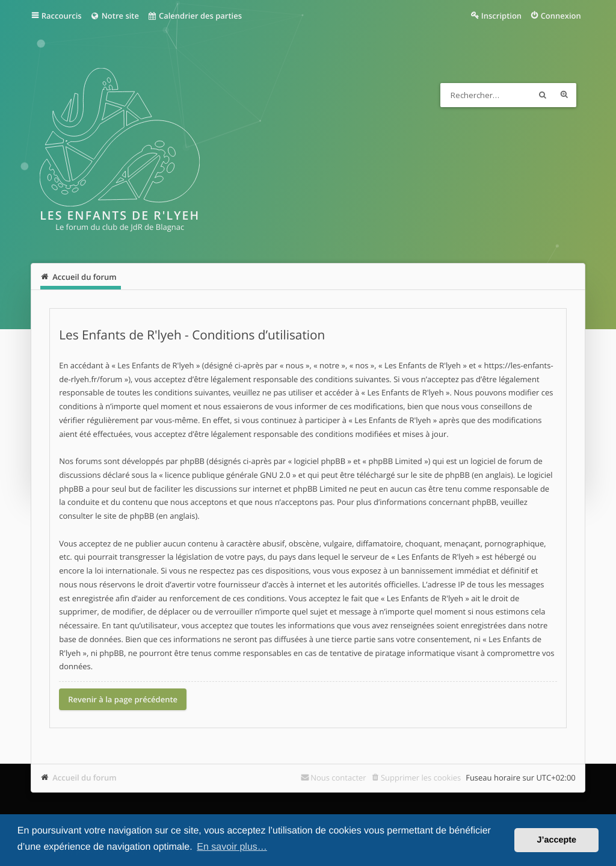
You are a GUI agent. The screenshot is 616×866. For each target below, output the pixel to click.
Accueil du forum (85, 778)
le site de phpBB (440, 475)
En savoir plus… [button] (232, 847)
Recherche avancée (564, 95)
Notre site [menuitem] (115, 16)
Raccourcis (62, 16)
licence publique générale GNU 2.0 (228, 475)
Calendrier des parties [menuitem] (195, 16)
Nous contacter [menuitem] (338, 778)
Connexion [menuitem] (561, 16)
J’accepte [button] (556, 840)
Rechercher (543, 95)
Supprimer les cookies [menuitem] (421, 778)
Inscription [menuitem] (501, 16)
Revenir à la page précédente (123, 699)
